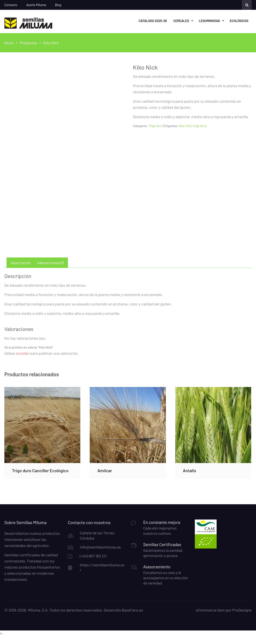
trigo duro (200, 125)
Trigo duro (155, 125)
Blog (58, 5)
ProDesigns (242, 618)
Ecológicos (239, 20)
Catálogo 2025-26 (153, 20)
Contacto (11, 5)
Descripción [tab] (21, 271)
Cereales (181, 20)
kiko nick (185, 125)
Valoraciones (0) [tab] (50, 271)
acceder (23, 361)
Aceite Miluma (36, 5)
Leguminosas (209, 20)
